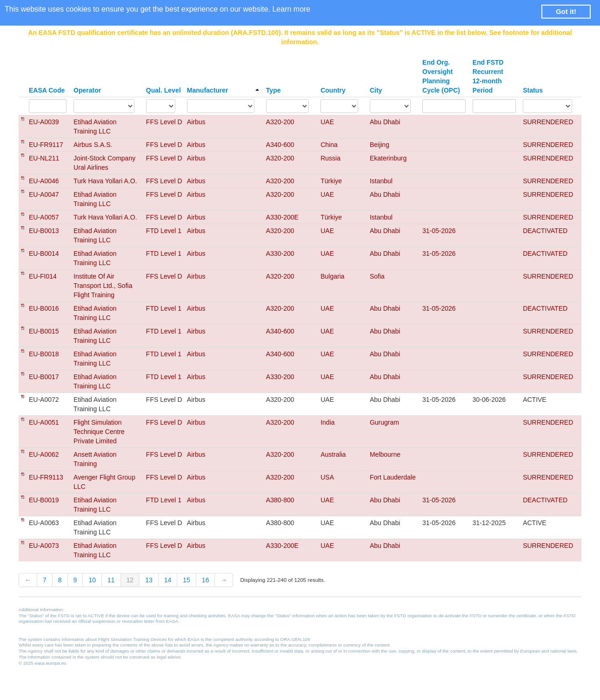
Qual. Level (163, 90)
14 (168, 580)
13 (149, 580)
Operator (87, 90)
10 (92, 580)
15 (187, 580)
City (376, 90)
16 (206, 580)
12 (130, 580)
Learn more (291, 9)
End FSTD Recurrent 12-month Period (488, 76)
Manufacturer (223, 90)
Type (273, 90)
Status (533, 90)
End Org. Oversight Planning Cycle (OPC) (441, 76)
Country (333, 90)
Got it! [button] (566, 11)
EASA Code (47, 90)
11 (111, 580)
